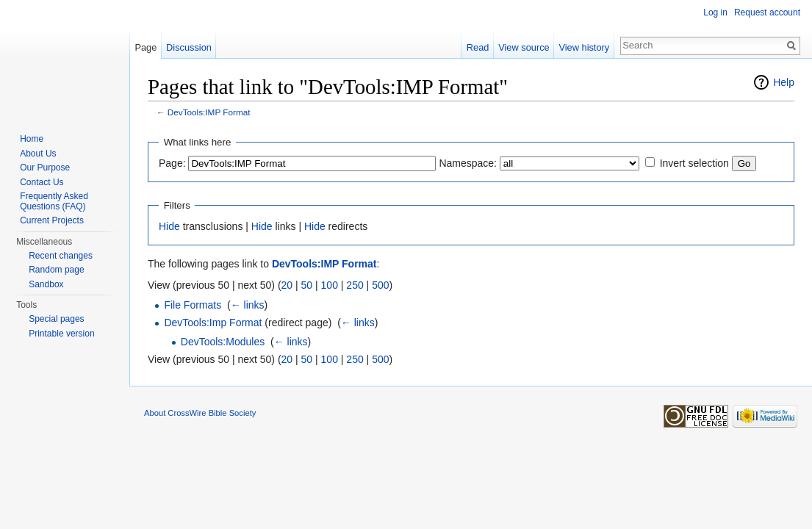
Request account (767, 12)
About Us (38, 154)
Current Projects (52, 220)
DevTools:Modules (223, 342)
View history (584, 47)
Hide (169, 226)
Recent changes (61, 256)
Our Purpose (45, 168)
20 (287, 285)
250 (355, 285)
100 (330, 285)
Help (784, 82)
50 (307, 285)
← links (248, 305)
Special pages (56, 319)
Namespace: (468, 163)
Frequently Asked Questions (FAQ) (54, 201)
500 (380, 285)
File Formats (193, 305)
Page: (172, 163)
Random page (56, 270)
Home (32, 139)
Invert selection (694, 163)
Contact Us (42, 182)
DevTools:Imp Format (213, 323)
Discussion (189, 47)
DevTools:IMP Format (209, 112)
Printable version (61, 334)
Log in (715, 12)
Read (478, 47)
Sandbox (46, 284)
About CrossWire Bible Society (200, 413)
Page (145, 47)
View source (524, 47)
